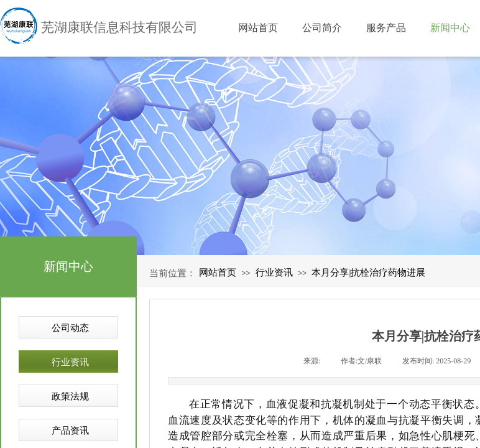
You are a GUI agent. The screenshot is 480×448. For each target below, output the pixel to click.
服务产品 (386, 28)
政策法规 (70, 396)
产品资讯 (70, 431)
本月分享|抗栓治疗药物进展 (368, 273)
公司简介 (322, 28)
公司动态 (70, 328)
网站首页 (218, 273)
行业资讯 (274, 273)
